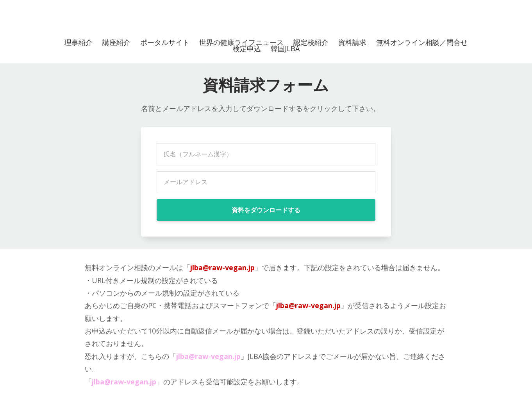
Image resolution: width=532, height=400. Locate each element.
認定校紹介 (311, 42)
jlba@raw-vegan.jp (222, 267)
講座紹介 (116, 42)
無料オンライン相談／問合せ (422, 42)
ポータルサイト (165, 42)
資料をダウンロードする (266, 210)
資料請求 (352, 42)
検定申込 (247, 48)
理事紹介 (79, 42)
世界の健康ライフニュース (241, 42)
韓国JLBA (285, 48)
